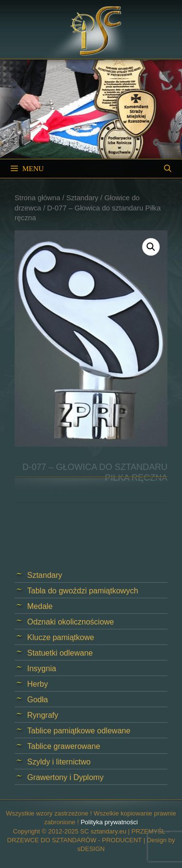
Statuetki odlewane (60, 653)
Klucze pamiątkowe (61, 637)
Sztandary (82, 198)
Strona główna (37, 198)
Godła (38, 700)
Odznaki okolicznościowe (71, 622)
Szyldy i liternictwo (59, 762)
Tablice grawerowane (64, 746)
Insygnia (42, 668)
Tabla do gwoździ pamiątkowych (83, 591)
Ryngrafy (43, 715)
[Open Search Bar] (168, 169)
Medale (40, 606)
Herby (38, 684)
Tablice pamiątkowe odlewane (79, 731)
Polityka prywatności (109, 822)
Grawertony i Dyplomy (65, 777)
